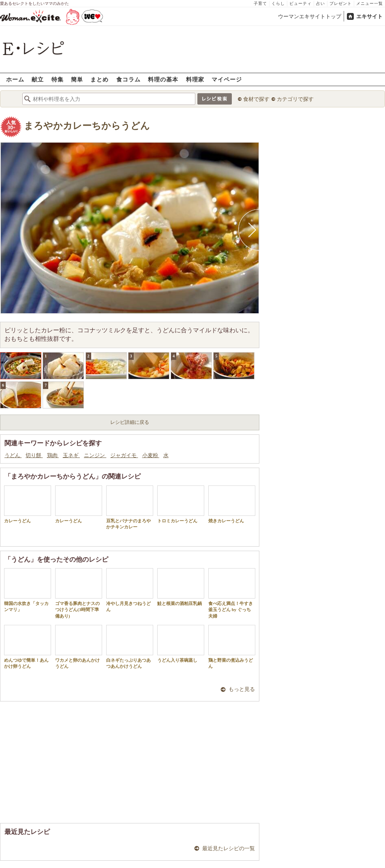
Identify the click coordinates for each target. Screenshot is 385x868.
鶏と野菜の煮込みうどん (232, 647)
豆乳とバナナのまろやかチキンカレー (130, 507)
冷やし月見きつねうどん (130, 590)
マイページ (227, 79)
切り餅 (34, 455)
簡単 (77, 79)
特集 (58, 79)
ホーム (15, 79)
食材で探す (256, 99)
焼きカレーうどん (232, 504)
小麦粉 (151, 455)
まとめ (99, 79)
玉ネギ (71, 455)
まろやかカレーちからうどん (87, 126)
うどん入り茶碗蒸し (181, 644)
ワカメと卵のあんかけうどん (79, 647)
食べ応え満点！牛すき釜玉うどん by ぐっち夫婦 (232, 593)
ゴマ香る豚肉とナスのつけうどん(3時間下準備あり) (79, 593)
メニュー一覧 (370, 3)
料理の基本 (163, 79)
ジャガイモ (124, 455)
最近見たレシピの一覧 (229, 848)
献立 (38, 79)
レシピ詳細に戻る (130, 422)
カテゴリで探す (295, 99)
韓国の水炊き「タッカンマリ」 (28, 590)
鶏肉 (53, 455)
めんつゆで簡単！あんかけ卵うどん (28, 647)
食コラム (128, 79)
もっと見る (242, 689)
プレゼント (341, 3)
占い (321, 3)
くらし (278, 3)
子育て (260, 3)
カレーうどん (28, 504)
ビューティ (301, 3)
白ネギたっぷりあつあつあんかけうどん (130, 647)
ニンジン (95, 455)
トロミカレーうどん (181, 504)
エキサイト (369, 16)
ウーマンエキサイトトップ (310, 16)
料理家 (195, 79)
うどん (13, 455)
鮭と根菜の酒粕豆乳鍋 (181, 587)
